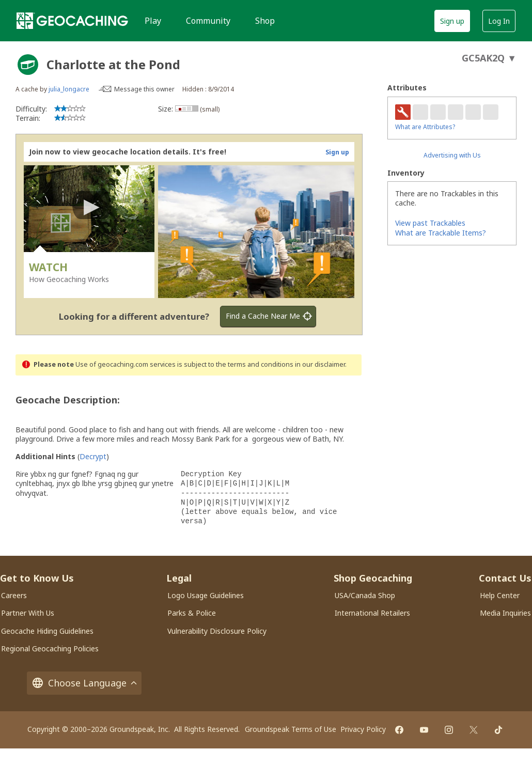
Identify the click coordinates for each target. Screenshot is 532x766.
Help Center (500, 595)
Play (153, 21)
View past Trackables (430, 223)
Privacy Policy (363, 729)
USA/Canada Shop (365, 595)
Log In (499, 21)
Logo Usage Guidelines (206, 595)
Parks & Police (192, 613)
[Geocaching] (72, 21)
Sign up (452, 21)
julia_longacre (69, 89)
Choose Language (84, 683)
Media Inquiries (505, 613)
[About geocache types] (28, 65)
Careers (14, 595)
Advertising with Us (452, 155)
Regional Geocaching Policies (50, 648)
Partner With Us (28, 613)
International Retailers (372, 613)
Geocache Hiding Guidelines (47, 631)
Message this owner (144, 89)
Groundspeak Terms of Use (291, 729)
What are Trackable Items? (441, 233)
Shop (265, 21)
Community (208, 21)
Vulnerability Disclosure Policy (217, 631)
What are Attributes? (425, 127)
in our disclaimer (320, 364)
